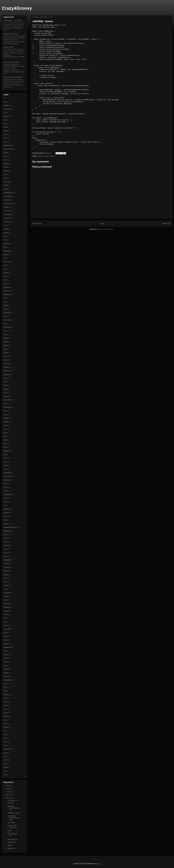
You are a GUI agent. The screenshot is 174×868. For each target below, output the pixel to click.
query (5, 553)
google (6, 338)
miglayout (7, 480)
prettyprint (7, 531)
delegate (7, 251)
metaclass (7, 476)
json (5, 444)
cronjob (6, 229)
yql (5, 771)
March (10, 848)
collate (6, 185)
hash (5, 385)
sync (5, 684)
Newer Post (37, 224)
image (6, 396)
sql (5, 651)
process (6, 542)
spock (6, 644)
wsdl (5, 760)
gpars (5, 342)
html (5, 393)
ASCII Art (11, 803)
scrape (6, 596)
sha (5, 622)
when (5, 753)
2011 (8, 798)
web (5, 745)
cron (5, 225)
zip (5, 775)
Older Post (166, 224)
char (5, 174)
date (5, 247)
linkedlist (7, 451)
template (7, 695)
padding (6, 509)
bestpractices (8, 149)
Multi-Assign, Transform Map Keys (13, 818)
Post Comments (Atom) (106, 229)
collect (6, 189)
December (12, 800)
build (5, 160)
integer (6, 418)
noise (5, 502)
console (6, 218)
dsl (5, 265)
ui (4, 731)
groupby (6, 375)
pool (5, 520)
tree (5, 720)
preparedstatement (10, 527)
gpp (5, 349)
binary (6, 153)
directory (7, 262)
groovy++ (7, 367)
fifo (5, 298)
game (5, 316)
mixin (5, 484)
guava (6, 378)
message (40, 156)
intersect (6, 422)
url (4, 738)
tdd (5, 691)
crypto (6, 233)
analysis (6, 105)
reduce (6, 575)
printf (5, 538)
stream (6, 658)
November (12, 839)
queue (46, 156)
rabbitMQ (52, 156)
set (5, 618)
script (5, 600)
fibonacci (7, 294)
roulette (6, 585)
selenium (7, 607)
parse (5, 516)
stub (5, 665)
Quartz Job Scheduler (11, 34)
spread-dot (7, 647)
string (5, 662)
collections (7, 196)
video (5, 742)
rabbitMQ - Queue (14, 813)
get (5, 334)
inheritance (7, 407)
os (4, 505)
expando (7, 287)
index (5, 404)
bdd (5, 138)
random (6, 564)
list (4, 454)
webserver (7, 749)
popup (6, 524)
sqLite (6, 655)
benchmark (7, 145)
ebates (6, 273)
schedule (7, 593)
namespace (8, 494)
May (9, 845)
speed (6, 640)
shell (5, 625)
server (6, 614)
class (5, 178)
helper (6, 389)
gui (5, 382)
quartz (6, 549)
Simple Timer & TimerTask (13, 77)
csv (5, 240)
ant (5, 113)
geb (5, 324)
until (5, 735)
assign (6, 131)
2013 (8, 792)
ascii (5, 127)
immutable (7, 400)
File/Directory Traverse (11, 62)
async (6, 134)
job (5, 436)
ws (4, 756)
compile (6, 207)
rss (5, 589)
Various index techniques (12, 827)
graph (6, 356)
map (5, 462)
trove (5, 724)
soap (5, 633)
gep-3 (6, 331)
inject (5, 411)
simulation (7, 629)
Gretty (10, 831)
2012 (8, 795)
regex (5, 578)
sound (6, 636)
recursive (7, 567)
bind (5, 156)
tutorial (6, 727)
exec (5, 284)
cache (6, 167)
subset (6, 673)
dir (4, 258)
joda (5, 440)
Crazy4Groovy (17, 8)
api (5, 120)
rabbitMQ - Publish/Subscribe (14, 808)
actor (5, 102)
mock (5, 487)
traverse (6, 716)
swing (6, 676)
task (5, 687)
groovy (6, 364)
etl (4, 280)
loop (5, 458)
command (7, 200)
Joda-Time (11, 823)
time (5, 705)
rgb (5, 582)
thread (6, 702)
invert (5, 425)
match (6, 465)
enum (5, 276)
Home (102, 224)
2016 (8, 786)
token (5, 713)
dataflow (6, 244)
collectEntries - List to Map (13, 21)
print (5, 535)
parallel (6, 513)
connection (7, 214)
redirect (6, 571)
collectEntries (8, 193)
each (5, 269)
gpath (5, 345)
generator (7, 327)
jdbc (5, 429)
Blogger (98, 864)
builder (6, 164)
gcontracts (7, 320)
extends (6, 291)
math (5, 469)
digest (6, 255)
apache (6, 116)
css (5, 236)
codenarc (7, 182)
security (6, 604)
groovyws (7, 371)
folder (5, 305)
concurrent (7, 211)
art (4, 124)
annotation (7, 109)
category (7, 171)
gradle (6, 353)
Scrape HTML (8, 47)
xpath (5, 767)
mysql (6, 491)
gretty (5, 360)
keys (5, 447)
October (11, 842)
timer (5, 709)
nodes (6, 498)
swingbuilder (8, 680)
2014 (8, 789)
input (5, 415)
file (5, 302)
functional (7, 313)
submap (6, 669)
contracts (7, 222)
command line (8, 203)
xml (5, 764)
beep (5, 142)
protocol (6, 545)
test (5, 698)
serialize (6, 611)
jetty (5, 433)
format (6, 309)
